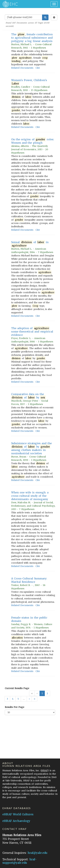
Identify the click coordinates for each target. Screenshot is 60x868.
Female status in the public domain (29, 619)
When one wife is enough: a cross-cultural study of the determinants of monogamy (30, 496)
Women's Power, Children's (29, 82)
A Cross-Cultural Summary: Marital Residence (29, 580)
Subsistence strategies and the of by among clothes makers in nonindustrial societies (31, 448)
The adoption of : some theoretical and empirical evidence (32, 332)
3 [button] (7, 699)
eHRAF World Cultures (18, 814)
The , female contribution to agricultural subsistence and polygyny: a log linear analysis (32, 38)
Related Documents (22, 68)
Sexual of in (30, 244)
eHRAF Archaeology (16, 821)
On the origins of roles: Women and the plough (33, 141)
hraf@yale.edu (38, 853)
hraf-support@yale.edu (20, 861)
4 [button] (13, 699)
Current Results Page (17, 688)
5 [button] (18, 699)
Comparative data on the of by (28, 396)
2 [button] (47, 693)
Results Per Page (14, 707)
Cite (38, 68)
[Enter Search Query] (24, 17)
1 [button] (42, 693)
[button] (29, 699)
